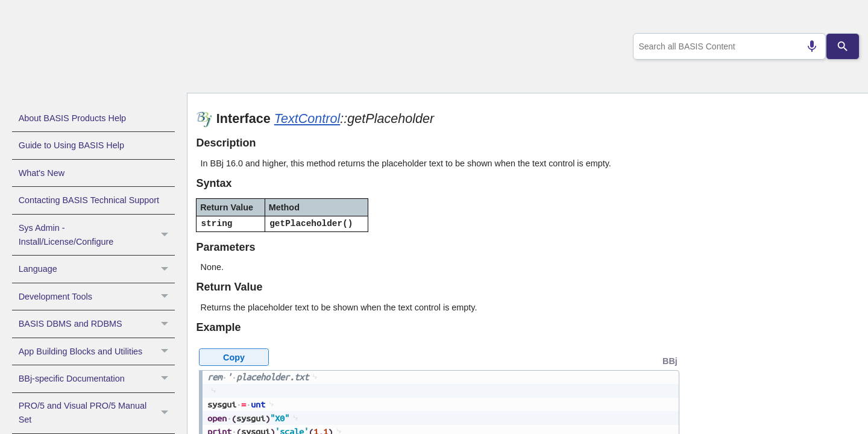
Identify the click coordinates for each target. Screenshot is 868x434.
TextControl (307, 118)
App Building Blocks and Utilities (97, 351)
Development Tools (97, 297)
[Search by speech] (807, 46)
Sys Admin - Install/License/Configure (97, 235)
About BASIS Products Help (72, 118)
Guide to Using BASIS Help (71, 145)
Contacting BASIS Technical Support (89, 200)
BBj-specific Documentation (97, 379)
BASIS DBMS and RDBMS (97, 324)
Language (97, 269)
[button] (166, 235)
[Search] (843, 46)
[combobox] (727, 46)
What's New (42, 173)
